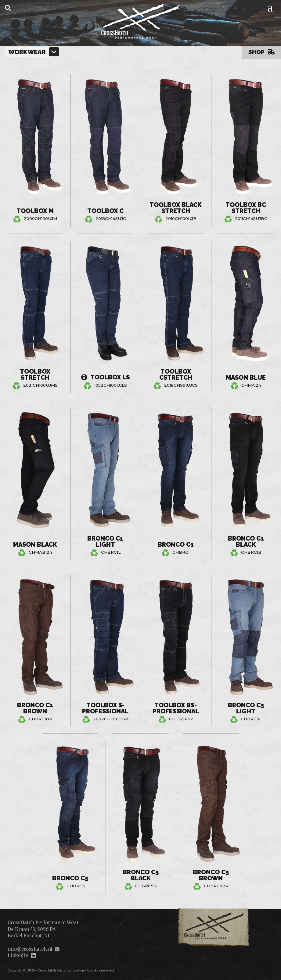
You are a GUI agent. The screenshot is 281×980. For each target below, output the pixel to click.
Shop (262, 52)
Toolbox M (35, 211)
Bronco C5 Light (246, 708)
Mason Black (35, 545)
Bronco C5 (70, 878)
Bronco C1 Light (105, 541)
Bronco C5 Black (141, 875)
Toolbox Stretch (35, 375)
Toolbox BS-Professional (176, 708)
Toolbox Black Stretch (176, 208)
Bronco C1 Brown (35, 708)
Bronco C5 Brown (211, 875)
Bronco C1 (176, 545)
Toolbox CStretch (176, 375)
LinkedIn (18, 955)
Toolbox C (105, 211)
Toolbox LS (105, 377)
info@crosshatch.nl (30, 949)
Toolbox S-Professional (105, 708)
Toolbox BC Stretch (246, 208)
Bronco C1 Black (246, 541)
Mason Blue (246, 378)
